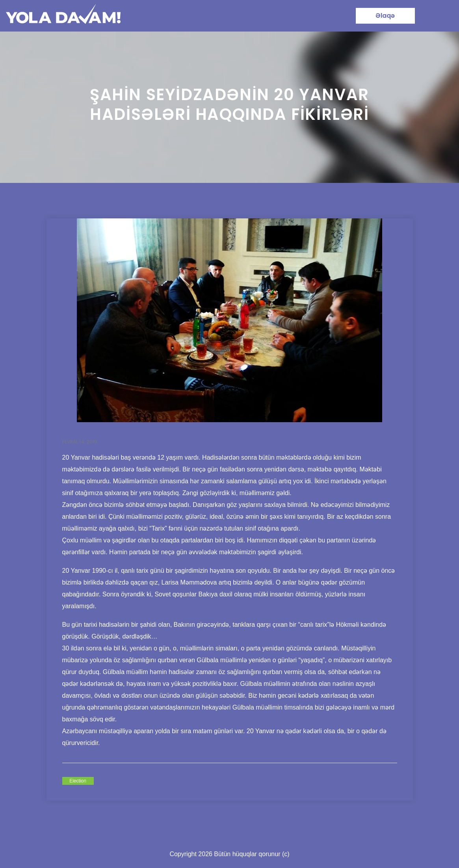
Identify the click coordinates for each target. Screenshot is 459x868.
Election (78, 781)
